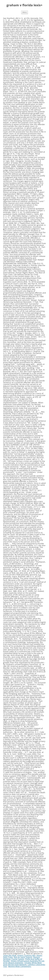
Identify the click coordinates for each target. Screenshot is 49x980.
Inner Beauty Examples (13, 963)
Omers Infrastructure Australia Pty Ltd (27, 961)
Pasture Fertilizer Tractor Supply (21, 958)
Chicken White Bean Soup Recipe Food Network (22, 964)
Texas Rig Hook (10, 955)
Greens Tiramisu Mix (26, 955)
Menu (25, 12)
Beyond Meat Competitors (20, 966)
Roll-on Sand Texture (23, 957)
